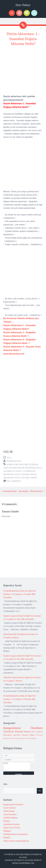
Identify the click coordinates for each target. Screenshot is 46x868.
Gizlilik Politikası (10, 818)
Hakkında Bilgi (14, 461)
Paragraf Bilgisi (28, 735)
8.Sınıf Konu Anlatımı (17, 464)
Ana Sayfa (23, 491)
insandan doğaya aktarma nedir (20, 474)
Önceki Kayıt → (38, 491)
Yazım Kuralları (10, 814)
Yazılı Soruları (9, 808)
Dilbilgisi (7, 831)
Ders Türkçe (23, 5)
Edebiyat (27, 732)
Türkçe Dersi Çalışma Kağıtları (16, 841)
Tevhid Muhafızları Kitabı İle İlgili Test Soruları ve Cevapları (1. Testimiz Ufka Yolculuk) (20, 594)
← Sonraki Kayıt (9, 491)
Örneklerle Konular (13, 731)
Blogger (23, 857)
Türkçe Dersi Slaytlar (15, 738)
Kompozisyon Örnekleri (23, 728)
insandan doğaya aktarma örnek (20, 478)
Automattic (19, 860)
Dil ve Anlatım (37, 732)
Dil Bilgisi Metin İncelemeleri (15, 834)
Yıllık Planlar (9, 811)
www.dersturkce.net (14, 354)
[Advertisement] (23, 72)
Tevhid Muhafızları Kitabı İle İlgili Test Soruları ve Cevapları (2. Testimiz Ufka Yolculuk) (20, 699)
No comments (14, 481)
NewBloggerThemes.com (23, 863)
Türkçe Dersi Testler (12, 828)
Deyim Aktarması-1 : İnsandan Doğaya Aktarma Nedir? (23, 39)
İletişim (6, 821)
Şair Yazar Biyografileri (29, 738)
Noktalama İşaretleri (12, 735)
